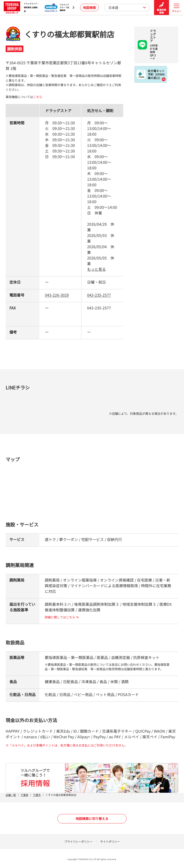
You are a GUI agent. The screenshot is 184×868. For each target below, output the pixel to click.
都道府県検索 (162, 8)
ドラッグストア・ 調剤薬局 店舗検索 (21, 7)
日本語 (127, 8)
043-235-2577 (99, 295)
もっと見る (96, 269)
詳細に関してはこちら (62, 617)
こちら (38, 97)
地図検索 (89, 8)
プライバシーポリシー (78, 841)
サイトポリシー (110, 841)
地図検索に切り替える (92, 819)
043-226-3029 (57, 295)
